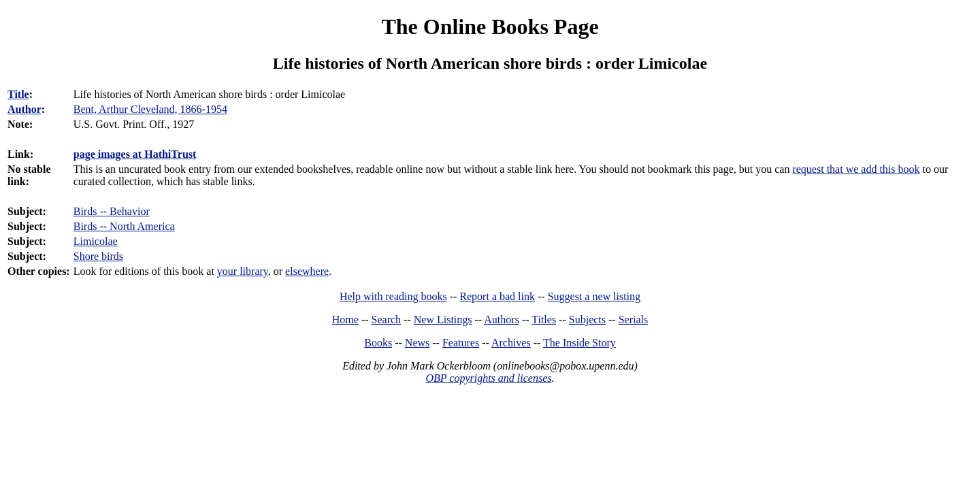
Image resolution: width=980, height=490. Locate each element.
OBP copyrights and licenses (488, 378)
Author (24, 109)
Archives (511, 343)
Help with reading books (393, 296)
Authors (502, 320)
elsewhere (307, 271)
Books (378, 343)
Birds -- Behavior (112, 211)
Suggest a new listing (594, 296)
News (417, 343)
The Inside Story (579, 343)
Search (387, 320)
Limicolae (96, 241)
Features (461, 343)
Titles (544, 320)
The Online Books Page (490, 27)
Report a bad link (497, 296)
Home (345, 320)
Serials (634, 320)
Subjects (587, 320)
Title (18, 94)
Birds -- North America (124, 226)
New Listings (443, 320)
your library (243, 271)
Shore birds (98, 256)
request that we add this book (856, 169)
